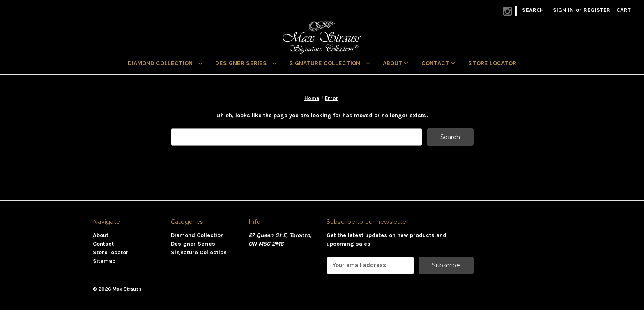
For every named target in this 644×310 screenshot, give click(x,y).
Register (597, 10)
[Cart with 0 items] (624, 10)
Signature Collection (329, 63)
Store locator (492, 63)
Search (533, 10)
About (396, 63)
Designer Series (246, 63)
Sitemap (104, 261)
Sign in (563, 10)
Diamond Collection (165, 63)
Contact (438, 63)
